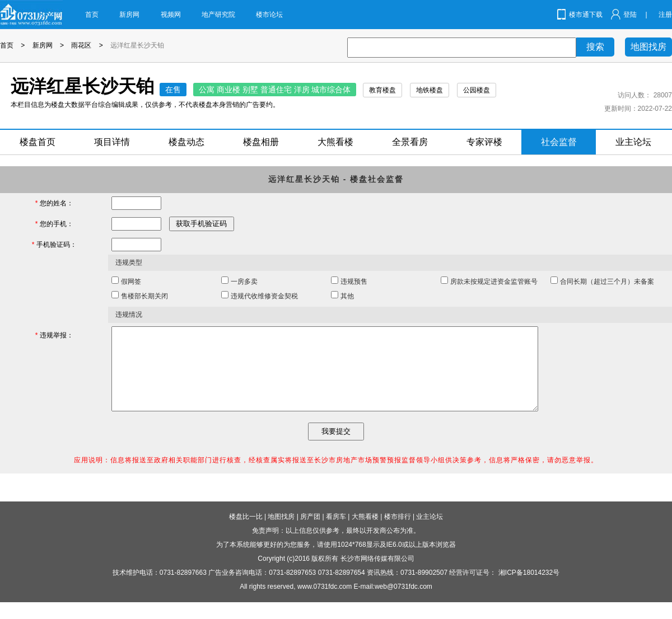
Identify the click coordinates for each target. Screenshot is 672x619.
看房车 (336, 533)
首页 (92, 15)
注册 (665, 15)
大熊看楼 (335, 142)
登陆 (630, 15)
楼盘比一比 (246, 533)
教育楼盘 (382, 90)
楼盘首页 (38, 142)
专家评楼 (484, 142)
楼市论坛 (269, 15)
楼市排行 (398, 533)
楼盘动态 (186, 142)
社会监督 (559, 142)
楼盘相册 (261, 142)
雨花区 (81, 45)
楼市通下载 (586, 15)
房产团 (310, 533)
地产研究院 (218, 15)
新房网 (129, 15)
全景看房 (410, 142)
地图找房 (648, 47)
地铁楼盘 (430, 90)
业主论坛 (633, 142)
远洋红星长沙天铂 (137, 45)
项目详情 (112, 142)
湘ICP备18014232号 (529, 589)
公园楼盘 (477, 90)
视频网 (171, 15)
